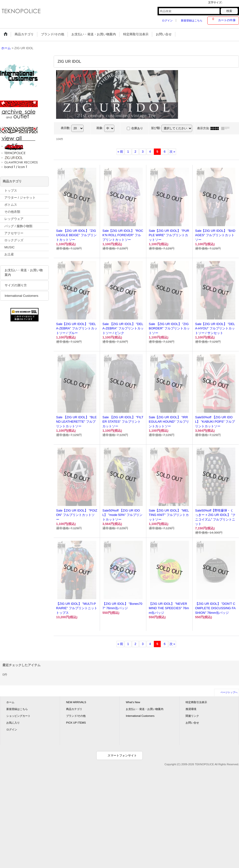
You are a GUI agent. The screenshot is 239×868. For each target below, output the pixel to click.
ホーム (10, 702)
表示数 (66, 128)
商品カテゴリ (74, 709)
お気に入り (13, 723)
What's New (133, 702)
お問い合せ (192, 723)
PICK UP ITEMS (76, 723)
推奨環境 (191, 709)
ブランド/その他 (76, 716)
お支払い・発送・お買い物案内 (24, 272)
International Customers (21, 296)
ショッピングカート (18, 716)
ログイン (167, 20)
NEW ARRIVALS (76, 702)
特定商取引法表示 (196, 702)
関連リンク (192, 716)
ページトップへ (229, 692)
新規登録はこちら (192, 20)
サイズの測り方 (16, 285)
